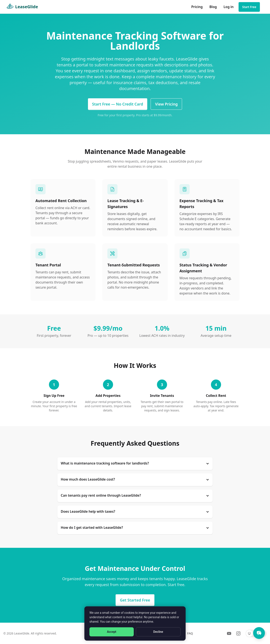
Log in (229, 7)
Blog (213, 7)
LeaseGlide (22, 7)
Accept (112, 632)
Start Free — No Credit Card (118, 104)
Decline (158, 632)
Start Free (249, 7)
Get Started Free (135, 600)
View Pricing (166, 104)
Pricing (197, 7)
